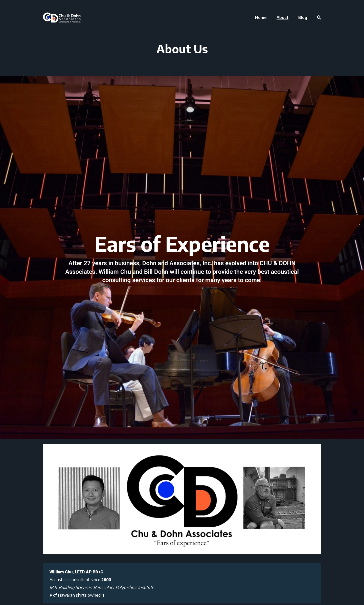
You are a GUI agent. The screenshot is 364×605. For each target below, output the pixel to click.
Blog (303, 17)
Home (261, 17)
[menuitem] (261, 17)
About (282, 17)
